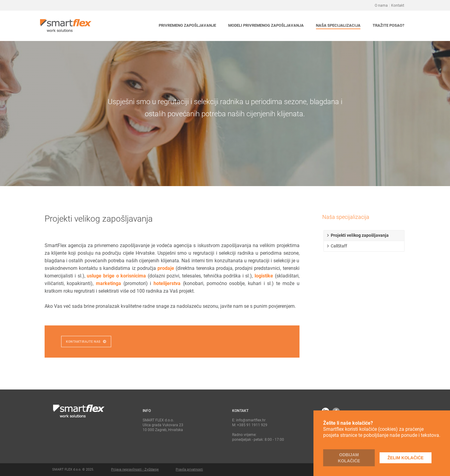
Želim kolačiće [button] (406, 458)
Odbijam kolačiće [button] (349, 458)
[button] (187, 26)
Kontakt (398, 5)
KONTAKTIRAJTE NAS (86, 342)
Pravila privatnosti (189, 469)
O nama (381, 5)
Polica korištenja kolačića (350, 441)
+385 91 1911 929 (252, 425)
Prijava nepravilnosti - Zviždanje (135, 469)
